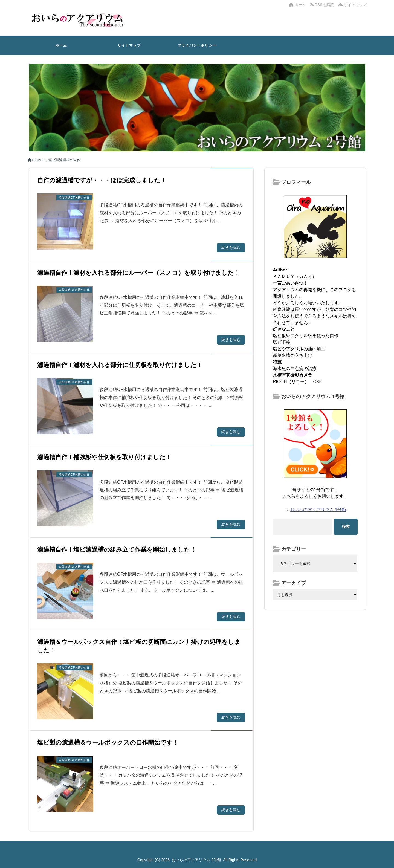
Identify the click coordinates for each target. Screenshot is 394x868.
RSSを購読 (323, 5)
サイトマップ (352, 5)
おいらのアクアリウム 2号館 (196, 860)
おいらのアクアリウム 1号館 (318, 510)
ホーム (297, 5)
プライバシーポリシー (197, 45)
